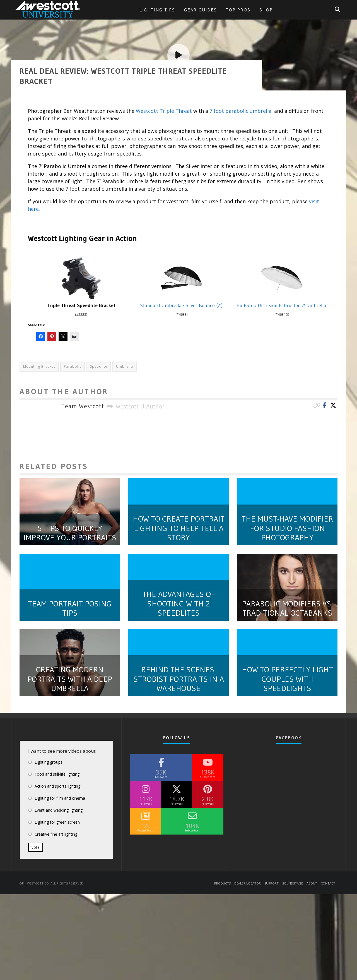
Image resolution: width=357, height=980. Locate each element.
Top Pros (238, 10)
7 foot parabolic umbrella (240, 892)
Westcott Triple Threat (164, 892)
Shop (266, 10)
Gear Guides (201, 10)
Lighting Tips (157, 10)
